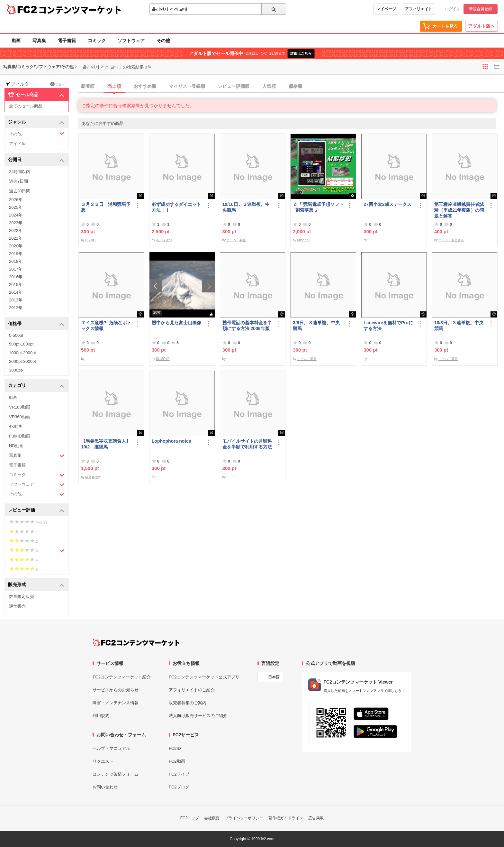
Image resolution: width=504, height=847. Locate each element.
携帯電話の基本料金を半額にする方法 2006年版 (247, 326)
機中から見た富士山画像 (176, 323)
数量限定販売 (22, 597)
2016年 (16, 277)
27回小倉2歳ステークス (387, 204)
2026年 (16, 200)
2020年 (16, 246)
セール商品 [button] (36, 95)
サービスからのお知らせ (116, 690)
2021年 (16, 238)
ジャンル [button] (36, 122)
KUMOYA (163, 359)
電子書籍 (67, 41)
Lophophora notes (171, 441)
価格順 (295, 86)
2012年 (16, 308)
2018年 (16, 261)
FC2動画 (177, 761)
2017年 (16, 269)
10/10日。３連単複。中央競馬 (246, 207)
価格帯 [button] (36, 324)
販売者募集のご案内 (188, 703)
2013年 (16, 300)
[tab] (291, 87)
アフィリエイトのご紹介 (192, 690)
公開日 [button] (36, 160)
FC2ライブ (179, 774)
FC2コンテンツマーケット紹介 (122, 677)
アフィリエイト (419, 9)
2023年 (16, 223)
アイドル (17, 144)
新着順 (88, 86)
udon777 (304, 240)
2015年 (16, 285)
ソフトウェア (131, 41)
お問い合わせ (105, 787)
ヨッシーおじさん (451, 240)
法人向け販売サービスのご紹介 (198, 716)
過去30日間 (20, 191)
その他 (163, 41)
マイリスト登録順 (187, 86)
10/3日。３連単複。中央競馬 (459, 326)
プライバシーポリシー (244, 818)
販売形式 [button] (36, 585)
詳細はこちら (301, 53)
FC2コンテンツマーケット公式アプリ (204, 677)
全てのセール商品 (26, 106)
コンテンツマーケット (80, 10)
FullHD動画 (20, 436)
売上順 (114, 86)
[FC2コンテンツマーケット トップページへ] (136, 642)
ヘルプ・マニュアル (111, 748)
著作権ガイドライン (286, 818)
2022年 (16, 230)
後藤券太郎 (93, 477)
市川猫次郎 (164, 240)
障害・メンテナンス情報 (116, 703)
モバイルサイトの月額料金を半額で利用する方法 (247, 444)
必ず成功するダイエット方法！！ (176, 207)
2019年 (16, 254)
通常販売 (17, 606)
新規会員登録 (481, 9)
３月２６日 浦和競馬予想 (106, 207)
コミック (97, 41)
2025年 (16, 207)
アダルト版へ (482, 26)
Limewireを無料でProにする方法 (388, 326)
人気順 (269, 86)
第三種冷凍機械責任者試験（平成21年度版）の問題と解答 (459, 210)
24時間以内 (20, 172)
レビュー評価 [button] (36, 510)
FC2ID (175, 748)
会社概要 (212, 818)
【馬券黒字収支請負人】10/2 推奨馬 (106, 444)
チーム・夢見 (236, 240)
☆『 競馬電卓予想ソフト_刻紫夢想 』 (318, 207)
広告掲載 (316, 818)
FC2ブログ (179, 787)
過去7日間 (18, 181)
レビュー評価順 (234, 86)
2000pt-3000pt (22, 361)
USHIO (90, 240)
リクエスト (103, 761)
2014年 (16, 292)
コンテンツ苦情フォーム (116, 774)
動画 (16, 41)
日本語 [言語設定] (274, 677)
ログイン (453, 9)
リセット (59, 84)
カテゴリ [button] (36, 386)
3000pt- (16, 370)
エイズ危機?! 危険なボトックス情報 (106, 326)
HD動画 (16, 446)
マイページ (386, 9)
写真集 (39, 41)
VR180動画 (20, 407)
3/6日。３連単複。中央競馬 (316, 326)
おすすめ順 (145, 86)
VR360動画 (20, 417)
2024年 (16, 215)
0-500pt (16, 335)
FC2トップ (190, 818)
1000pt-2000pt (22, 353)
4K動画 (16, 426)
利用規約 (101, 716)
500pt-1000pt (21, 344)
